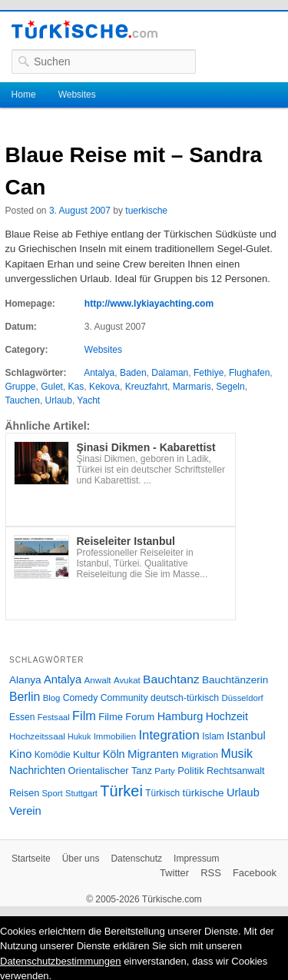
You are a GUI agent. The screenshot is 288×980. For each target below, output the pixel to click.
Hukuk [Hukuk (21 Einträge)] (79, 736)
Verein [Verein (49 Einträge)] (25, 811)
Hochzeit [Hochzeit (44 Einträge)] (227, 716)
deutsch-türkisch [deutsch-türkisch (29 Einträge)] (185, 698)
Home (24, 95)
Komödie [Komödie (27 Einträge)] (53, 755)
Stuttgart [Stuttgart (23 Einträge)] (81, 793)
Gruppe (21, 387)
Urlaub (59, 400)
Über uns (81, 859)
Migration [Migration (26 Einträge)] (200, 754)
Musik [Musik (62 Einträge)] (237, 754)
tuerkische (146, 211)
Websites (77, 95)
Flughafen (249, 373)
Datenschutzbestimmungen (61, 961)
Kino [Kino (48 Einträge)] (20, 754)
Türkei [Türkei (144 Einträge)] (121, 791)
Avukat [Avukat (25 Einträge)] (127, 680)
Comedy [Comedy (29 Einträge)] (81, 698)
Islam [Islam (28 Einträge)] (213, 736)
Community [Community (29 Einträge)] (124, 698)
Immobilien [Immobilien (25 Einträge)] (115, 736)
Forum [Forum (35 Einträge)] (140, 717)
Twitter (174, 873)
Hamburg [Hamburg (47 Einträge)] (180, 716)
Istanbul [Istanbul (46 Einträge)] (246, 736)
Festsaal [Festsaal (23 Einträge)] (54, 717)
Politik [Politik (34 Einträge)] (191, 771)
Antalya (99, 373)
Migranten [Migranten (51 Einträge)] (153, 754)
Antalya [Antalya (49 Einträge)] (63, 679)
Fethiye (209, 373)
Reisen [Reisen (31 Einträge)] (24, 793)
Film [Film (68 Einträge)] (84, 716)
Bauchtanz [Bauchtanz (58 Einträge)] (171, 679)
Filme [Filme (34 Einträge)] (111, 717)
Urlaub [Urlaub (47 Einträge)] (243, 792)
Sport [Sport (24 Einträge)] (53, 793)
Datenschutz (136, 859)
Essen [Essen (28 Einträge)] (22, 717)
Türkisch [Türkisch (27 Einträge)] (162, 793)
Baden (133, 373)
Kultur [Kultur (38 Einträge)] (86, 754)
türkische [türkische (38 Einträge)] (204, 793)
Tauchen (23, 400)
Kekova (104, 387)
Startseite (31, 859)
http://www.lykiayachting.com (149, 304)
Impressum (196, 859)
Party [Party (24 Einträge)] (164, 771)
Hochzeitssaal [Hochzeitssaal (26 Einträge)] (37, 736)
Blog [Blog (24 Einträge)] (52, 698)
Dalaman (170, 373)
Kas (76, 387)
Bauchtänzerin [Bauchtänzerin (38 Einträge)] (235, 680)
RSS (211, 873)
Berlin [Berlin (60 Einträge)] (25, 697)
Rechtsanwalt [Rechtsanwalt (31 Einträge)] (236, 771)
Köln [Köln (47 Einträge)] (114, 754)
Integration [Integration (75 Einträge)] (169, 735)
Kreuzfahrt (146, 387)
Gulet (52, 387)
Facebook (255, 873)
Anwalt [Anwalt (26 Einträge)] (98, 680)
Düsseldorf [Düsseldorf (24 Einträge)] (243, 698)
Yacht (88, 400)
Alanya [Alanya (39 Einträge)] (25, 680)
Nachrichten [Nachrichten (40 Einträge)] (37, 771)
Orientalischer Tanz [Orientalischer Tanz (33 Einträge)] (110, 771)
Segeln (230, 387)
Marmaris (192, 387)
